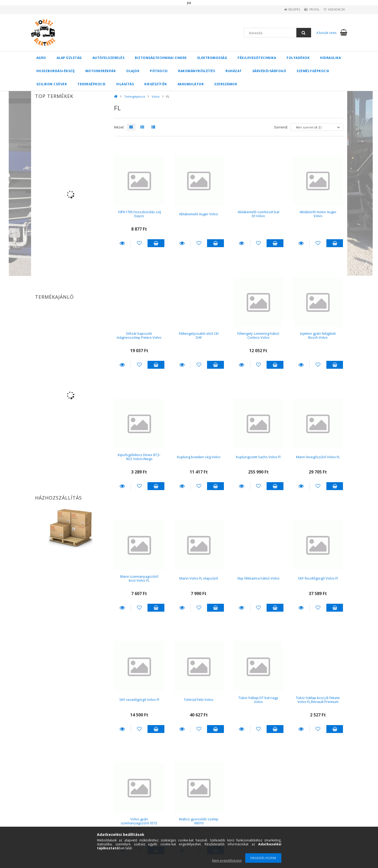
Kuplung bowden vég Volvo (199, 457)
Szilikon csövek (52, 84)
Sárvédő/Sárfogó (269, 71)
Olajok (133, 71)
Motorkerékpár (101, 71)
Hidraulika (330, 58)
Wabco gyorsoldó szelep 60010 (199, 821)
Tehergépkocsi (92, 84)
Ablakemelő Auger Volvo (199, 214)
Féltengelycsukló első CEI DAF (199, 335)
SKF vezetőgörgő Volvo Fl (139, 700)
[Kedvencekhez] (139, 243)
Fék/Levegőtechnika (257, 58)
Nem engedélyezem (227, 860)
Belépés (285, 9)
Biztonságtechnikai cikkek (161, 58)
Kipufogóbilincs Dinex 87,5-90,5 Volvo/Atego (139, 457)
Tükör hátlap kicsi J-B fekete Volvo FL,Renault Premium (318, 700)
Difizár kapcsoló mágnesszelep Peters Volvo (139, 335)
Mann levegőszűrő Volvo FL (318, 457)
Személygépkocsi (313, 71)
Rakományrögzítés (197, 71)
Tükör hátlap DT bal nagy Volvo (258, 700)
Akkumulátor (191, 84)
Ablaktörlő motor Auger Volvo (318, 214)
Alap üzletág (69, 58)
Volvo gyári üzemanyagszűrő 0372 (139, 821)
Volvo (156, 96)
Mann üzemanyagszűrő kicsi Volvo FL (139, 578)
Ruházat (234, 71)
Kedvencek (335, 9)
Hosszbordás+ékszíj (56, 71)
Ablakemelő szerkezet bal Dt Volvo (258, 214)
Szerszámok (226, 84)
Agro (41, 58)
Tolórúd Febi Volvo (199, 700)
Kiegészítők (156, 84)
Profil (309, 9)
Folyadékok (298, 58)
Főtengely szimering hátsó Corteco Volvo (258, 335)
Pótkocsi (159, 71)
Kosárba (156, 243)
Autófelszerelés (109, 58)
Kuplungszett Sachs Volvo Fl (258, 457)
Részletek (122, 243)
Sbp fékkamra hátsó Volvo (258, 578)
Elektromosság (212, 58)
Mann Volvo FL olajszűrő (199, 578)
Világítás (125, 84)
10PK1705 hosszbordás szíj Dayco (139, 214)
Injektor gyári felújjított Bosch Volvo (318, 335)
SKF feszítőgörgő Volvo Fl (318, 578)
